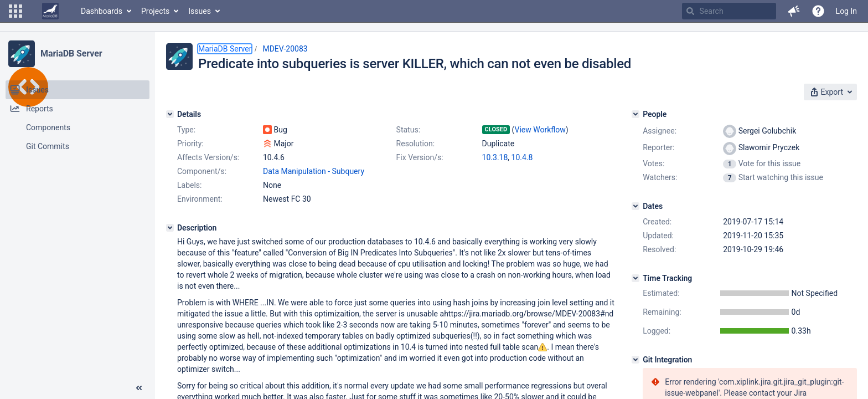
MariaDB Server (71, 53)
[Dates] (635, 206)
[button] (15, 11)
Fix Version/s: (420, 157)
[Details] (170, 114)
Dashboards (102, 11)
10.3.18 (495, 157)
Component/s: (202, 171)
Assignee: (660, 131)
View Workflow (540, 130)
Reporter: (658, 147)
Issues (200, 11)
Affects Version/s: (208, 157)
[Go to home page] (50, 11)
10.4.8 (522, 157)
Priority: (190, 144)
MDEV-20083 (285, 49)
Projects (155, 11)
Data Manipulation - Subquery (314, 171)
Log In (846, 11)
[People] (635, 114)
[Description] (170, 228)
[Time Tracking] (635, 278)
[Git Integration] (635, 360)
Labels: (189, 185)
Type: (186, 130)
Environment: (200, 199)
